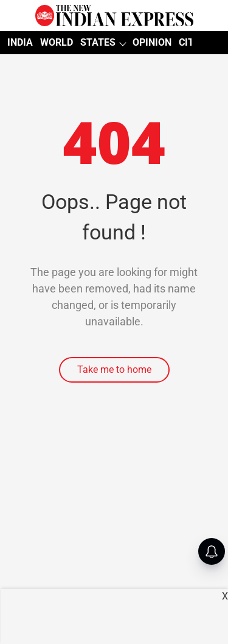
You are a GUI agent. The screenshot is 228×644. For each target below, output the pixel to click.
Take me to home (114, 370)
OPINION (152, 42)
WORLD (57, 42)
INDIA (20, 42)
